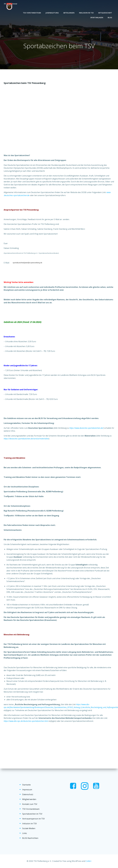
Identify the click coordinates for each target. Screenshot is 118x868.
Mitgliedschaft (105, 13)
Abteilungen (69, 13)
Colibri (88, 861)
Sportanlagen (97, 18)
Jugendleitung (52, 13)
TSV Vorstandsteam (32, 13)
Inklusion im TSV (86, 13)
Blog (110, 18)
